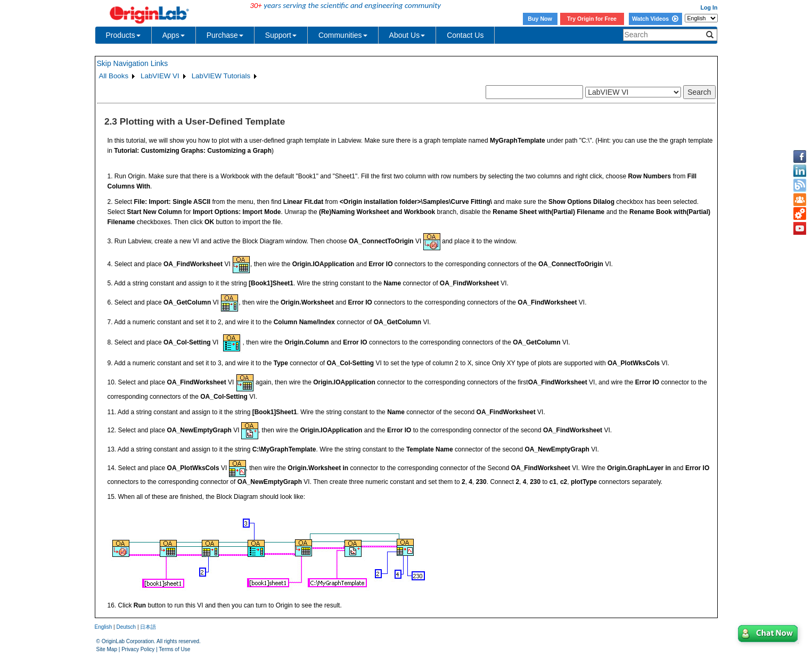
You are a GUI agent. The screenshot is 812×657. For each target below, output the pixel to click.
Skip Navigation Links (133, 63)
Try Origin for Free (592, 19)
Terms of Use (174, 649)
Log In (709, 7)
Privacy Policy (138, 649)
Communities (343, 35)
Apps (174, 35)
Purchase (225, 35)
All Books (114, 76)
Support (281, 35)
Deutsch (126, 627)
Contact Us (465, 35)
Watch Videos (655, 19)
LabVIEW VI (160, 76)
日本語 (148, 627)
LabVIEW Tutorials (221, 76)
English (104, 627)
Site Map (107, 649)
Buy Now (540, 19)
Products (123, 35)
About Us (407, 35)
